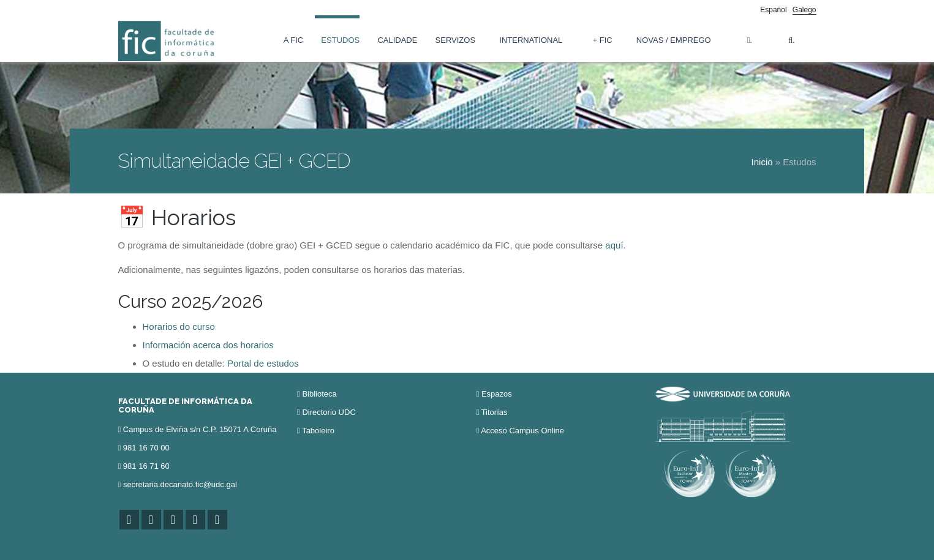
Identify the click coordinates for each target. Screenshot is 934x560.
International (531, 40)
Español (773, 10)
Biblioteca (319, 394)
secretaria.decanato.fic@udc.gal (180, 484)
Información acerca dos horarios (208, 345)
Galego (804, 10)
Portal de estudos (263, 363)
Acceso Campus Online (522, 431)
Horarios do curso (179, 327)
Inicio (762, 162)
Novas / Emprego (674, 40)
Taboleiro (318, 431)
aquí (614, 245)
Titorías (495, 412)
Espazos (497, 394)
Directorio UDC (329, 412)
